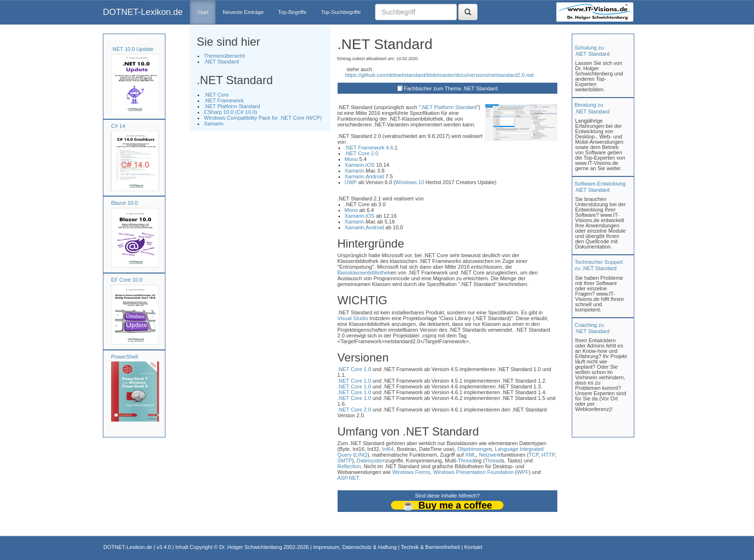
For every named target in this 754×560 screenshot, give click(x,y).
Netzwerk (490, 455)
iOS (370, 165)
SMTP (345, 460)
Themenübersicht (224, 56)
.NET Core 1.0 (354, 369)
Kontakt (473, 547)
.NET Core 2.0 (362, 153)
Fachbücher (119, 37)
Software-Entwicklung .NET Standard (600, 187)
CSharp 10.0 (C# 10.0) (231, 112)
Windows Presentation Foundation (474, 472)
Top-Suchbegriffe (341, 12)
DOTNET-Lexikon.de (143, 12)
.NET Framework (224, 100)
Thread (466, 460)
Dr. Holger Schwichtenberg (251, 547)
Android (375, 176)
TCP (534, 455)
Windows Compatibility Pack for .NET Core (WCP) (263, 118)
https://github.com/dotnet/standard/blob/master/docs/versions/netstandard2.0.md (440, 75)
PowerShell (125, 357)
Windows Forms (411, 472)
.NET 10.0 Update (132, 49)
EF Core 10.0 (127, 280)
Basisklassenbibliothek (364, 273)
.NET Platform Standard (232, 106)
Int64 (388, 449)
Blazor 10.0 (125, 203)
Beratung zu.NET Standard (592, 108)
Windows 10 (410, 182)
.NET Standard (221, 62)
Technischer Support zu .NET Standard (599, 265)
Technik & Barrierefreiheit (431, 547)
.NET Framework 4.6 (369, 148)
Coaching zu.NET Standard (592, 328)
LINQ (361, 455)
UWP (351, 182)
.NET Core (216, 95)
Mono (352, 159)
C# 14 (118, 126)
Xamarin (214, 124)
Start (203, 12)
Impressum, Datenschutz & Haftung (355, 547)
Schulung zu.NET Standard (592, 51)
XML (471, 455)
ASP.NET (348, 478)
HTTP (548, 455)
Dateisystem (371, 460)
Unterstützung (591, 37)
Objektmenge (473, 449)
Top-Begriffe (292, 12)
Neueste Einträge (243, 12)
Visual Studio (353, 318)
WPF (523, 472)
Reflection (349, 466)
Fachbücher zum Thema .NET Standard (451, 88)
